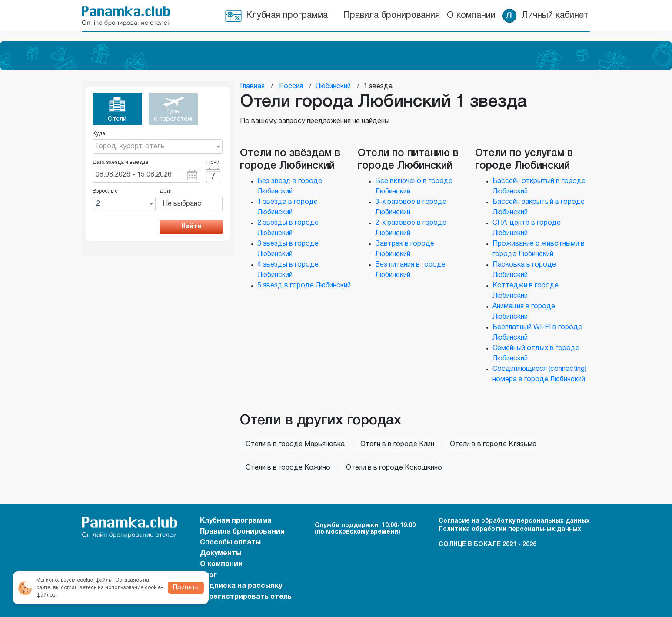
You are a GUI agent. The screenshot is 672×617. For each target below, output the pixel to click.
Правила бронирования (392, 16)
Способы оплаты (230, 543)
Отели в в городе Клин (397, 444)
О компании (471, 16)
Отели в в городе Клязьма (493, 444)
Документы (221, 554)
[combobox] (158, 147)
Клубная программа (287, 16)
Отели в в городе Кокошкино (394, 468)
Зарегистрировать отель (246, 597)
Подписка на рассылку (241, 586)
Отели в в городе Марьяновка (295, 444)
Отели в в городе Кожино (288, 468)
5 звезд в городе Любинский (304, 286)
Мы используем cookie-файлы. (75, 580)
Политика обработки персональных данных (510, 529)
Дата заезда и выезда (120, 162)
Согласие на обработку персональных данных (514, 521)
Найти (191, 227)
